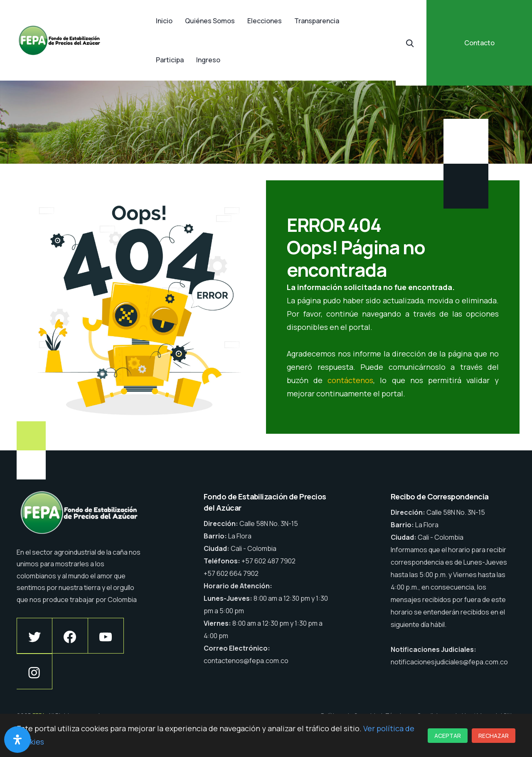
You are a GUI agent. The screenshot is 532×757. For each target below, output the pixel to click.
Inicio (164, 21)
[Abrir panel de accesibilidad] (17, 740)
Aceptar (448, 736)
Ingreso (208, 60)
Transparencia (317, 21)
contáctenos (350, 380)
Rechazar (494, 736)
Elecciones (265, 21)
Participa (170, 60)
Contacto (479, 43)
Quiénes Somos (210, 21)
